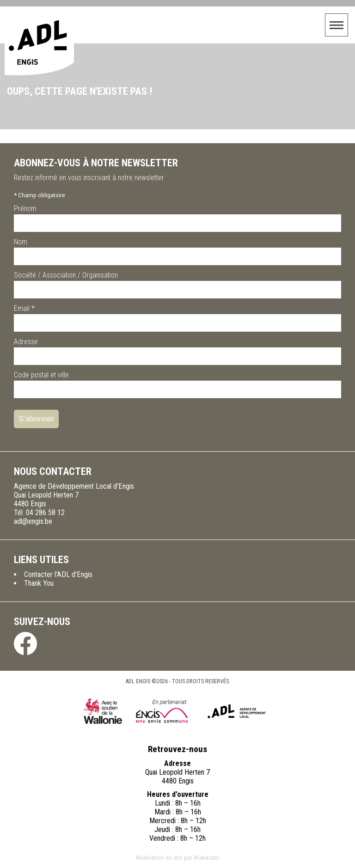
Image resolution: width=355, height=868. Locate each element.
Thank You (39, 583)
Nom (21, 242)
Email (24, 308)
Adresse (26, 342)
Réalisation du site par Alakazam (178, 857)
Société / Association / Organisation (66, 275)
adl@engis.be (33, 521)
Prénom (25, 209)
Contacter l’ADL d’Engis (58, 574)
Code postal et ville (41, 375)
